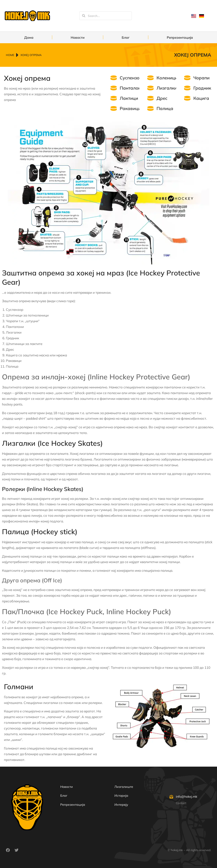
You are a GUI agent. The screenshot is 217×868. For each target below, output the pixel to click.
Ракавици (130, 108)
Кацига (201, 98)
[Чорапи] (187, 78)
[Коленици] (150, 78)
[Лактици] (114, 98)
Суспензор (131, 78)
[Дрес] (150, 98)
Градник (202, 88)
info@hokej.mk (186, 796)
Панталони (132, 88)
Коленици (167, 78)
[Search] (84, 16)
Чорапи (201, 78)
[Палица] (150, 108)
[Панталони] (114, 88)
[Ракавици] (114, 108)
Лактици (129, 98)
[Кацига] (187, 98)
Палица (165, 108)
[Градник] (187, 88)
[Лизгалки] (150, 88)
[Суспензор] (114, 78)
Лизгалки (167, 88)
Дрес (162, 98)
